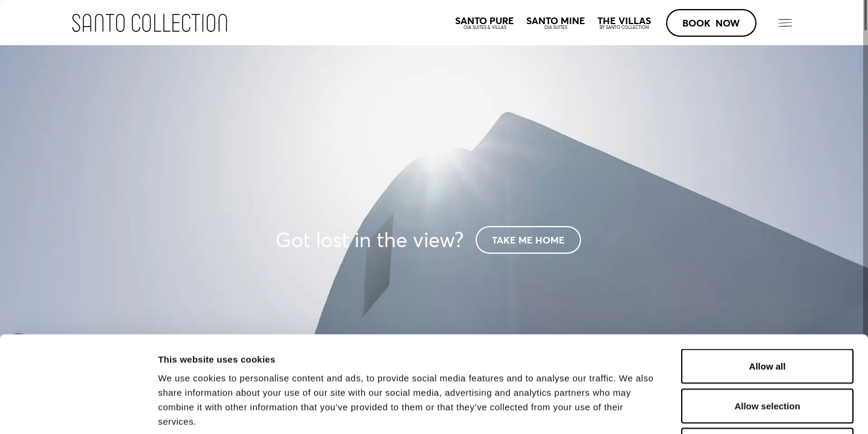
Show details (633, 410)
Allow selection (767, 316)
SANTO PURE (485, 23)
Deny (768, 355)
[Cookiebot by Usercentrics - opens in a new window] (78, 410)
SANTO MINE (556, 23)
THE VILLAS (624, 23)
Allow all (768, 276)
